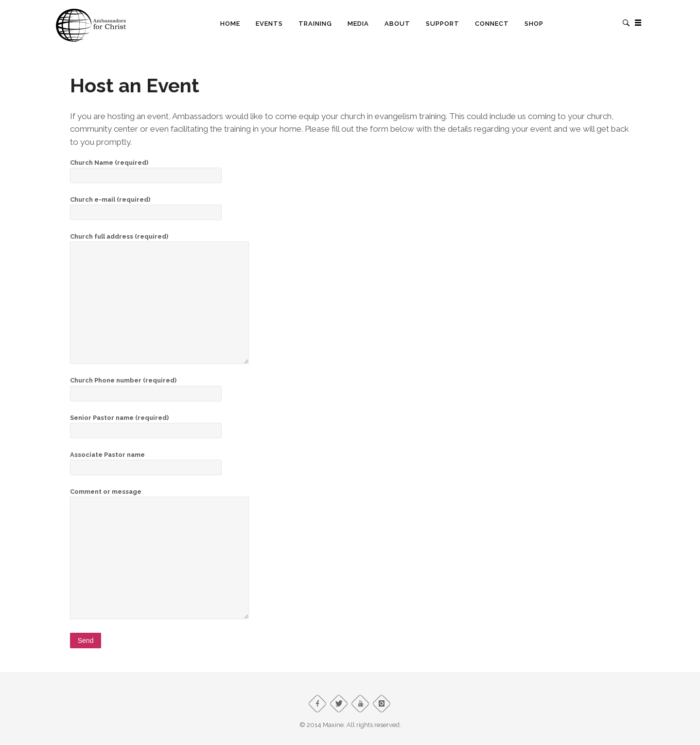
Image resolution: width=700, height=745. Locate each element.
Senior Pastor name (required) (146, 424)
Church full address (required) (159, 241)
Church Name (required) (146, 169)
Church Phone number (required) (146, 387)
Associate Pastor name (146, 461)
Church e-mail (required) (146, 206)
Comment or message (159, 496)
